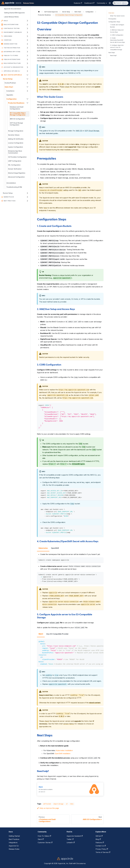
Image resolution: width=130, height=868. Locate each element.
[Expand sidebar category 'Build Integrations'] (27, 25)
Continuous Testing (12, 28)
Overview (111, 13)
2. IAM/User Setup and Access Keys (117, 31)
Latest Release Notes (11, 17)
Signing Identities (11, 44)
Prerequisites (112, 19)
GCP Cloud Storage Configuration (16, 124)
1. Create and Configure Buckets (117, 26)
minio (72, 804)
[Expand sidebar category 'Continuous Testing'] (27, 28)
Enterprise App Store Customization (15, 152)
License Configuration (16, 143)
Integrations (13, 843)
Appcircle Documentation (13, 9)
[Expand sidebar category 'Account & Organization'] (27, 67)
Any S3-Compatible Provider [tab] (57, 634)
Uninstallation (11, 183)
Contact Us (101, 846)
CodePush (8, 40)
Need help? (113, 56)
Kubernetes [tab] (43, 548)
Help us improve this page (48, 808)
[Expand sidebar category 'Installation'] (27, 91)
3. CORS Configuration (117, 35)
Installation (10, 91)
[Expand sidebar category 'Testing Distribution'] (27, 48)
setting (66, 190)
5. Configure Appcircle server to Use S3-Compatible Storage (117, 47)
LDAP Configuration (15, 161)
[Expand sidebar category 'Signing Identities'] (27, 44)
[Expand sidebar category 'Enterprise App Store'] (27, 52)
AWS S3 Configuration (17, 119)
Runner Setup (8, 193)
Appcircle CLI (14, 846)
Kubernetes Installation (64, 750)
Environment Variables (13, 32)
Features (78, 3)
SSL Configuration (14, 165)
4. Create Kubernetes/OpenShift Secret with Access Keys (118, 40)
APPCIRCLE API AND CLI (12, 71)
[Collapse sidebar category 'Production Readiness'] (27, 103)
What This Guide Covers (117, 16)
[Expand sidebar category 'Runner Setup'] (27, 193)
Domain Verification (15, 169)
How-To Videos (44, 836)
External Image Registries (17, 173)
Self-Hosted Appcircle (13, 75)
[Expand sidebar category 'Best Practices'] (27, 201)
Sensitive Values (14, 135)
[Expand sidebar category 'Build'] (27, 21)
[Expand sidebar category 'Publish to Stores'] (27, 56)
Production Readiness (16, 103)
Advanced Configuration (16, 177)
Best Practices (10, 201)
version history (69, 724)
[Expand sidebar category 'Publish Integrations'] (27, 59)
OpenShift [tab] (55, 548)
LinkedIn (71, 843)
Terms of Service (103, 852)
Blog (98, 839)
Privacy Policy (102, 849)
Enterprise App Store (12, 52)
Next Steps (112, 53)
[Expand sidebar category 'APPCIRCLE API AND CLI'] (27, 71)
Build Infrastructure (12, 63)
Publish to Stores (11, 56)
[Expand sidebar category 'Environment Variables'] (27, 32)
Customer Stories (45, 843)
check (67, 87)
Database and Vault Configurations (17, 108)
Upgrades (10, 95)
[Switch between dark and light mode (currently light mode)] (110, 3)
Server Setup (8, 79)
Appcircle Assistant (75, 836)
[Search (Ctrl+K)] (121, 3)
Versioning (8, 36)
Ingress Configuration (16, 147)
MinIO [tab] (41, 634)
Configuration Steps (114, 22)
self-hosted (47, 804)
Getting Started (14, 836)
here (45, 208)
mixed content (95, 703)
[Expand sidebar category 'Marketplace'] (27, 197)
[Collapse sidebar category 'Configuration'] (27, 99)
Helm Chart (9, 87)
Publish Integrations (12, 59)
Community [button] (101, 3)
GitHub (99, 836)
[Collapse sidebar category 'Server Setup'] (27, 79)
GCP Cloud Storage (92, 131)
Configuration (11, 99)
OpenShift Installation (63, 754)
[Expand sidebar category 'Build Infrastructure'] (27, 63)
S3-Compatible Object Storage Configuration (18, 114)
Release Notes (29, 3)
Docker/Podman (10, 83)
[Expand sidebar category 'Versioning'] (27, 36)
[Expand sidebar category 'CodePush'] (27, 40)
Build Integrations (11, 25)
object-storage (58, 804)
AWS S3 (79, 131)
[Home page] (39, 12)
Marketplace (9, 197)
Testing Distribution (12, 48)
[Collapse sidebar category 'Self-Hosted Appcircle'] (27, 75)
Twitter (70, 839)
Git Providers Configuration (17, 157)
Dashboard (89, 3)
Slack (41, 839)
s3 (67, 804)
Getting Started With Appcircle (14, 13)
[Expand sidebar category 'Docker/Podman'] (27, 83)
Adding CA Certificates (16, 139)
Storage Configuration (16, 131)
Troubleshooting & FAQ (14, 187)
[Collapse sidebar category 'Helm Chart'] (27, 87)
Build (6, 21)
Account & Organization (13, 67)
